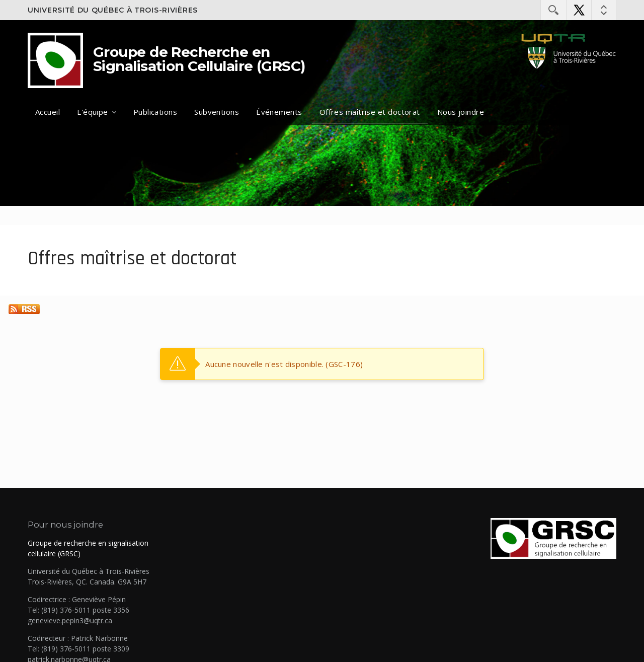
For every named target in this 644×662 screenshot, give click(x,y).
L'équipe (93, 112)
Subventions (217, 112)
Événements (279, 112)
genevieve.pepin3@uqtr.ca (70, 620)
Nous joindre (461, 112)
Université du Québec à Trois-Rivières (113, 10)
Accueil (48, 112)
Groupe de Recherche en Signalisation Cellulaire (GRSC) (199, 59)
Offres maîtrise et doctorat (370, 112)
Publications (155, 112)
